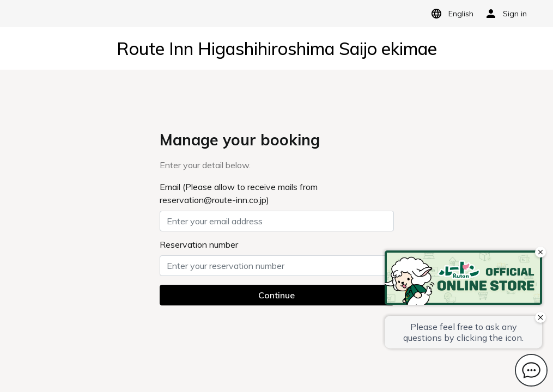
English (450, 14)
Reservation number (199, 244)
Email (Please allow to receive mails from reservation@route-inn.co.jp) (239, 193)
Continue (276, 295)
